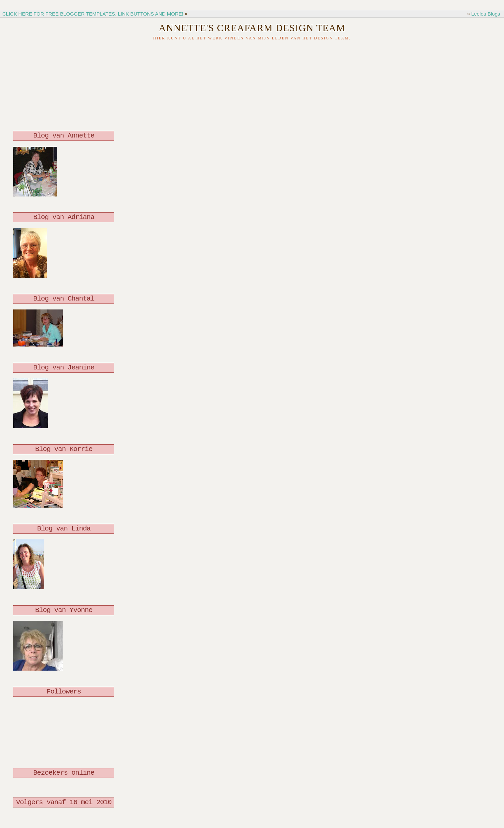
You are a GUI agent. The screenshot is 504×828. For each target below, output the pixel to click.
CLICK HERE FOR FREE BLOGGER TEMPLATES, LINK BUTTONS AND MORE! (93, 14)
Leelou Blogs (486, 14)
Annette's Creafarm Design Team (252, 28)
